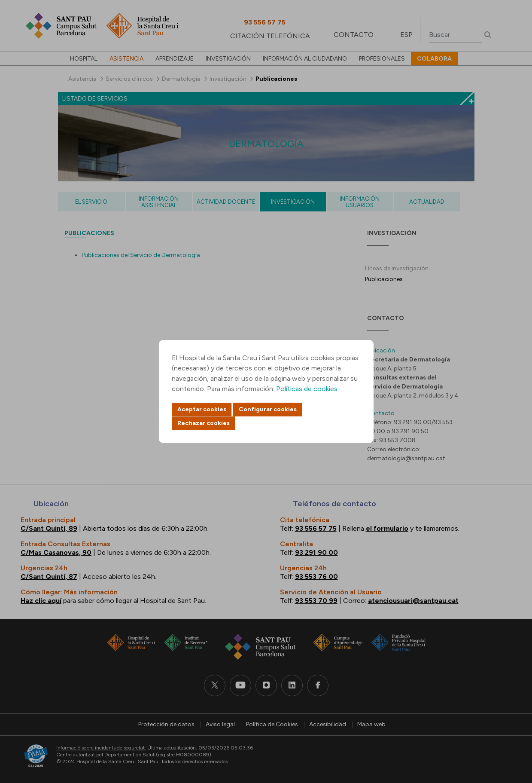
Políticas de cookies (307, 389)
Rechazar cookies (204, 423)
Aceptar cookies (202, 409)
